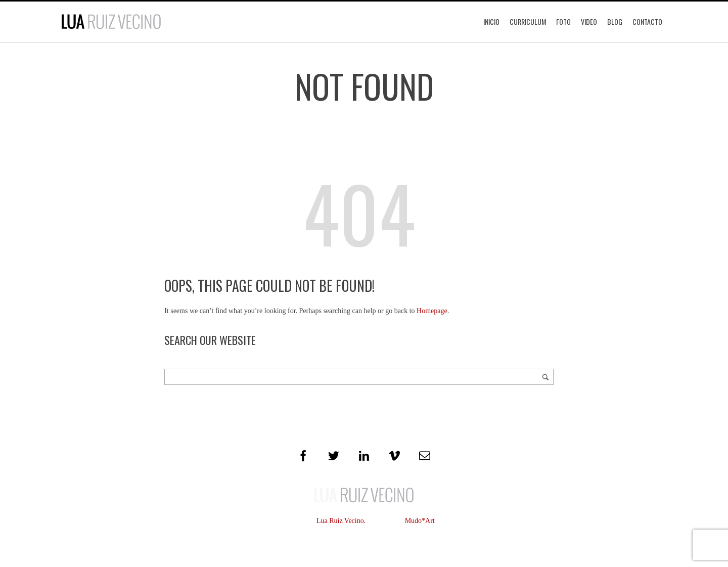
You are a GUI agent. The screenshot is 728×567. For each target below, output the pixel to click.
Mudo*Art (420, 521)
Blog (615, 21)
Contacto (647, 21)
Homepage (432, 311)
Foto (563, 21)
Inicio (491, 21)
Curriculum (528, 21)
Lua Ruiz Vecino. (341, 521)
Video (589, 21)
